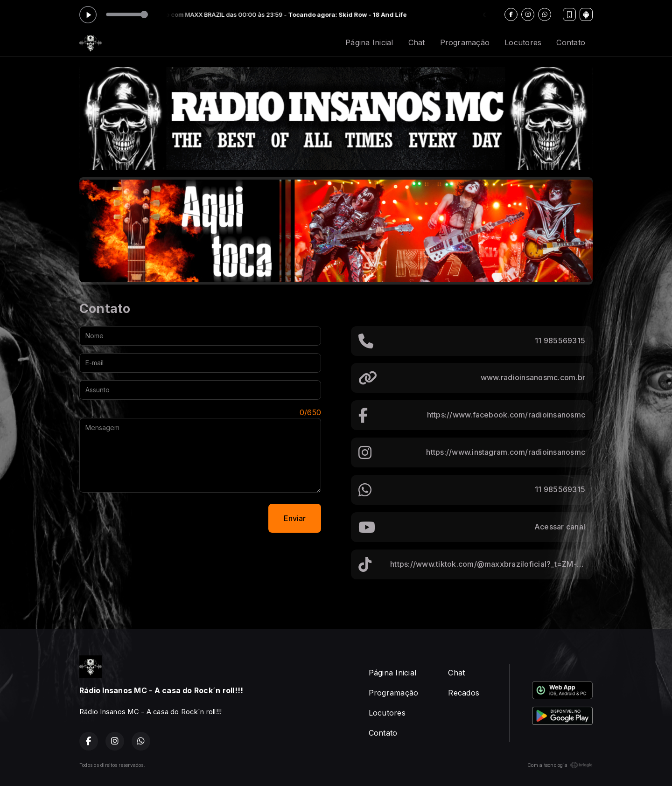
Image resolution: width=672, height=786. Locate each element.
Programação (465, 42)
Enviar (295, 518)
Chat (417, 42)
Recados (464, 693)
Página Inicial (369, 42)
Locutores (523, 42)
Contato (571, 42)
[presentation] (150, 518)
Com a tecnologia (560, 765)
